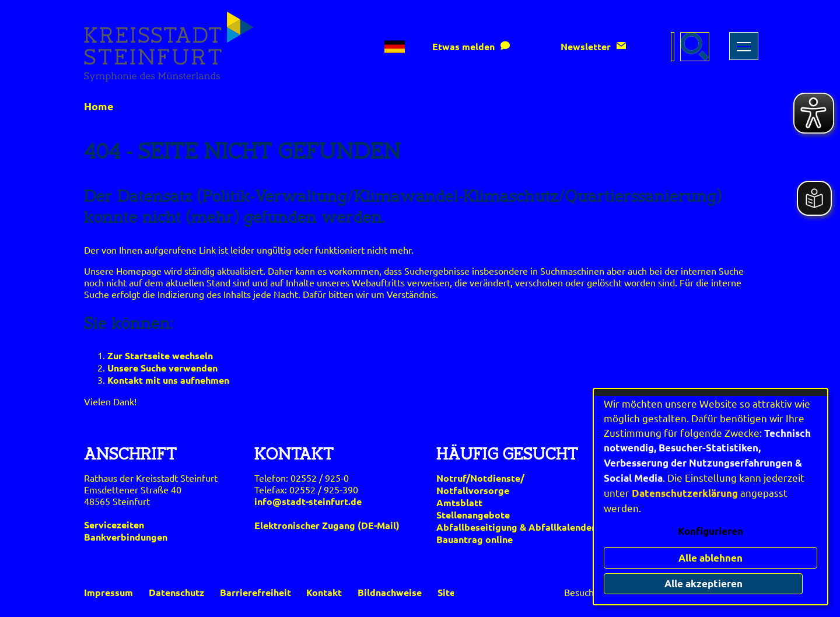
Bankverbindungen (126, 537)
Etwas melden (463, 46)
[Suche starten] (695, 47)
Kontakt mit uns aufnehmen (168, 380)
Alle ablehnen (710, 558)
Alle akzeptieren (710, 583)
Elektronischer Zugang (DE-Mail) (327, 525)
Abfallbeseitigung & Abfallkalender (516, 527)
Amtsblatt (459, 502)
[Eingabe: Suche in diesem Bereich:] (673, 47)
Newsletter (586, 46)
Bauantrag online (475, 539)
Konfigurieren (710, 531)
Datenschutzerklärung (685, 493)
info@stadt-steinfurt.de (308, 501)
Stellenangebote (473, 515)
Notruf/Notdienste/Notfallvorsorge (480, 484)
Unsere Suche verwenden (162, 368)
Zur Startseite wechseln (160, 355)
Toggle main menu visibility (742, 40)
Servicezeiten (114, 525)
